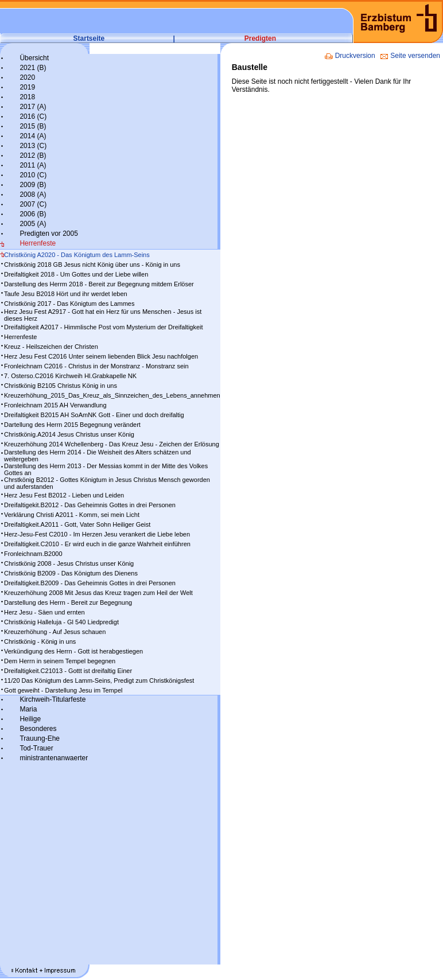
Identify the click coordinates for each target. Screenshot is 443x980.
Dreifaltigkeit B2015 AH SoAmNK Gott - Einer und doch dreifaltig (94, 415)
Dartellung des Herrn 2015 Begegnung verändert (72, 425)
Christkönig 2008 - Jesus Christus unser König (69, 563)
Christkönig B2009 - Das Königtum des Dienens (71, 573)
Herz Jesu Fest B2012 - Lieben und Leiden (64, 495)
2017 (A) (33, 107)
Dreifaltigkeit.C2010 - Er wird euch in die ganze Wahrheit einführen (97, 544)
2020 (27, 77)
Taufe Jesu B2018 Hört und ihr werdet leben (66, 294)
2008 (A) (33, 195)
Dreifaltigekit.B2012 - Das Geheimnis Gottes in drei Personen (90, 505)
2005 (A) (33, 224)
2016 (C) (33, 116)
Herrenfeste (38, 243)
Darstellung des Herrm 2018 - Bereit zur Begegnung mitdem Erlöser (99, 284)
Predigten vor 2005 (48, 234)
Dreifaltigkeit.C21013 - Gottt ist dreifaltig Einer (68, 671)
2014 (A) (33, 136)
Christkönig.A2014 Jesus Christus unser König (69, 434)
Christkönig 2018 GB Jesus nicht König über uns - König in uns (92, 265)
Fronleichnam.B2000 (33, 554)
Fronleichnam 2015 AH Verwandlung (55, 405)
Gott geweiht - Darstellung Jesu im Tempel (63, 690)
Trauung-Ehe (40, 738)
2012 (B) (33, 155)
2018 (27, 97)
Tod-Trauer (36, 748)
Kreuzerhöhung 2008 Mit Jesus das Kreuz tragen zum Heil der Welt (98, 593)
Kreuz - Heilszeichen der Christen (51, 347)
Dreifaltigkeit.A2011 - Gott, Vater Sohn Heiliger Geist (77, 524)
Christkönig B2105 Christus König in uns (61, 386)
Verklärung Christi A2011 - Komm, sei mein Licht (72, 515)
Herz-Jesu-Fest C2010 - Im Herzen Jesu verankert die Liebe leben (97, 534)
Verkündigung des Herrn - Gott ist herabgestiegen (73, 651)
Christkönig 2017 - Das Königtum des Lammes (69, 304)
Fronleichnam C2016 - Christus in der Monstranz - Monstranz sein (96, 366)
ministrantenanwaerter (54, 758)
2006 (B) (33, 214)
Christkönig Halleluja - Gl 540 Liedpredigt (61, 622)
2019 (27, 87)
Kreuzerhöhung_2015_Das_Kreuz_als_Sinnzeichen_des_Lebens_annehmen (112, 395)
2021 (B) (33, 68)
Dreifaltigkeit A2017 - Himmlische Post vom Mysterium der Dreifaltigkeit (104, 327)
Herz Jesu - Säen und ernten (44, 612)
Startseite (89, 38)
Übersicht (34, 58)
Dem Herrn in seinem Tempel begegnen (60, 661)
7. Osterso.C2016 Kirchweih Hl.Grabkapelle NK (70, 376)
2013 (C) (33, 146)
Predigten (260, 38)
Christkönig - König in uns (40, 641)
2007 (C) (33, 204)
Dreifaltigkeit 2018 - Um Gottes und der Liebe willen (76, 274)
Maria (28, 709)
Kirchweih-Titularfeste (53, 699)
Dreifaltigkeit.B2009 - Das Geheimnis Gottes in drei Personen (90, 583)
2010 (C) (33, 175)
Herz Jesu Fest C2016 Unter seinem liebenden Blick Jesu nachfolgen (101, 356)
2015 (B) (33, 126)
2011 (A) (33, 165)
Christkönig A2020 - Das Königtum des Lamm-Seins (77, 255)
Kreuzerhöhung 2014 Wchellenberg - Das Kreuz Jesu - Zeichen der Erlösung (112, 444)
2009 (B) (33, 185)
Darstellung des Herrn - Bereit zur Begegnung (68, 602)
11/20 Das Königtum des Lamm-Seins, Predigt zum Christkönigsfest (99, 680)
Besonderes (38, 729)
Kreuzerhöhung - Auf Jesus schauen (55, 632)
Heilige (30, 719)
